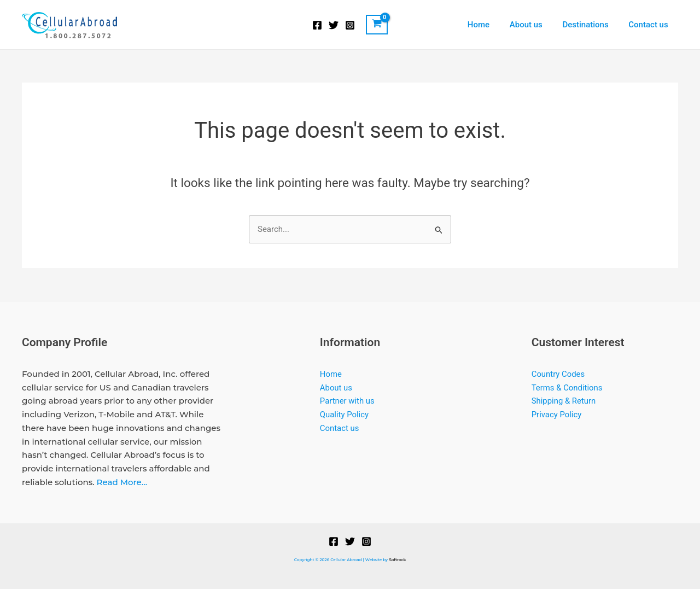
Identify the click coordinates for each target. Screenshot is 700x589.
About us (535, 25)
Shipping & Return (564, 401)
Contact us (650, 25)
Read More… (122, 482)
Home (491, 25)
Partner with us (348, 401)
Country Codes (558, 374)
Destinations (591, 25)
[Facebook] (317, 25)
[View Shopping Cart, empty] (377, 25)
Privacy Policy (557, 415)
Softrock (397, 560)
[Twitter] (334, 25)
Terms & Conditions (567, 388)
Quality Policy (345, 415)
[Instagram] (350, 25)
